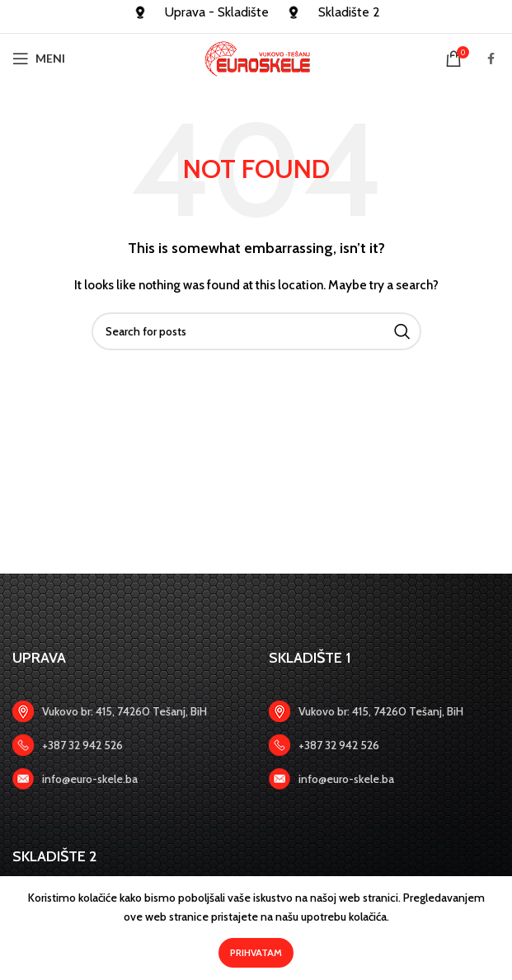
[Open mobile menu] (39, 59)
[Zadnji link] (128, 745)
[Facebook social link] (491, 59)
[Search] (256, 331)
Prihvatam (256, 952)
